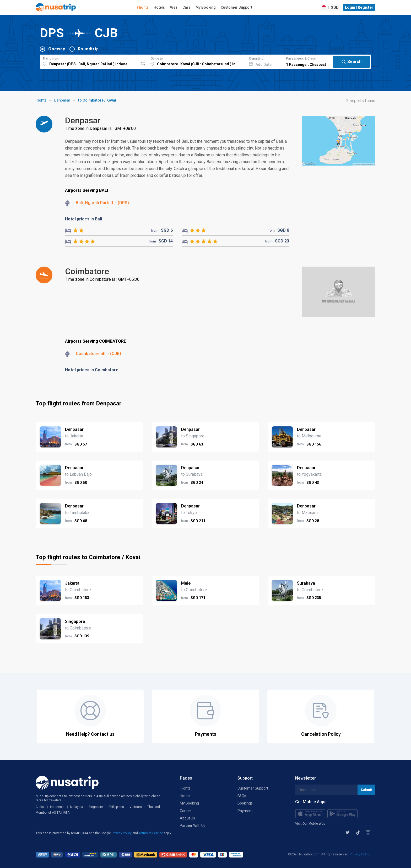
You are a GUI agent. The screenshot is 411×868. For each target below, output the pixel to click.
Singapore (96, 807)
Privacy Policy (122, 833)
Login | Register (359, 7)
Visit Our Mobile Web (310, 824)
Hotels (159, 7)
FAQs (242, 796)
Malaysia (77, 807)
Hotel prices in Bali (83, 219)
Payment (245, 811)
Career (185, 811)
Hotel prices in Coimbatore (92, 370)
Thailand (154, 807)
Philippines (116, 807)
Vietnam (136, 807)
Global (40, 807)
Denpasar (62, 100)
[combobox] (89, 61)
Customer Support (236, 7)
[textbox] (89, 61)
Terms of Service (151, 833)
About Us (187, 818)
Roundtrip (88, 49)
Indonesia (57, 807)
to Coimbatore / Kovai (97, 100)
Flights (143, 7)
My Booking (206, 7)
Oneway (57, 49)
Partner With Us (193, 825)
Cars (186, 7)
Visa (174, 7)
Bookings (245, 803)
